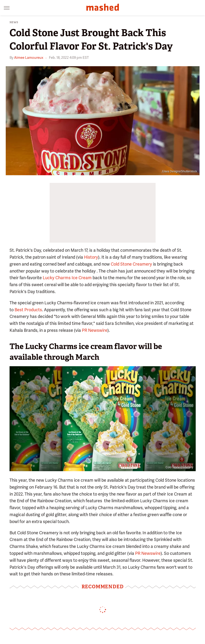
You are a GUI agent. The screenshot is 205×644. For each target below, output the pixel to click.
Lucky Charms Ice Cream (67, 278)
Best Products (28, 310)
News (14, 22)
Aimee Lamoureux (29, 58)
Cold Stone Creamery (131, 264)
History (91, 257)
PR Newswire (95, 330)
